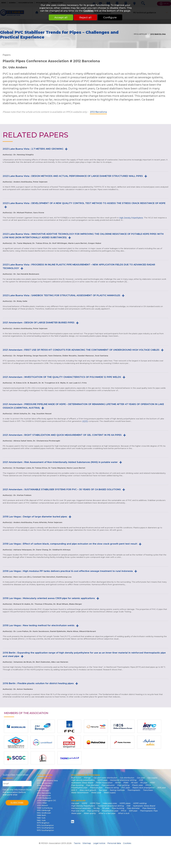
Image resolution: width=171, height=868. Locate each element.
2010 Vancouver (44, 795)
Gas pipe (141, 778)
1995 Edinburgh (44, 810)
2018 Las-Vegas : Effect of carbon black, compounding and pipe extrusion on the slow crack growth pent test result (70, 544)
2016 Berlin (42, 788)
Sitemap (87, 843)
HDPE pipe (102, 780)
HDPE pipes (125, 803)
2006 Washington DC (46, 800)
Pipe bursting (77, 785)
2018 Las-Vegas (44, 785)
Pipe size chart (78, 811)
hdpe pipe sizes (110, 803)
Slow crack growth (88, 790)
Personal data (114, 843)
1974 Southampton (45, 825)
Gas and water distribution (105, 778)
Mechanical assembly (81, 808)
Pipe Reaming (149, 808)
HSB (141, 780)
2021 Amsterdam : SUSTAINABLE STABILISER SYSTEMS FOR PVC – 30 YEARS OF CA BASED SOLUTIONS (62, 489)
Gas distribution (127, 778)
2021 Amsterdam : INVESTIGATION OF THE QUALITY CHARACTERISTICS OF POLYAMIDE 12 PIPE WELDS (62, 377)
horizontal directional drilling (111, 806)
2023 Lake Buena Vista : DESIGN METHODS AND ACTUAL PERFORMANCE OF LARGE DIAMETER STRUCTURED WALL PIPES (73, 176)
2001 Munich (42, 805)
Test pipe (103, 790)
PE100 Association (104, 783)
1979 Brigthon (43, 823)
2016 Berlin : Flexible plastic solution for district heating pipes (38, 683)
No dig (96, 808)
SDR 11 (74, 790)
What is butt (124, 813)
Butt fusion (76, 778)
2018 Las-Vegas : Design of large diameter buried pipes (35, 517)
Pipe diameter (92, 785)
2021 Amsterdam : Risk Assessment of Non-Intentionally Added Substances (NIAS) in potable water (60, 462)
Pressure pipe (96, 788)
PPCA (148, 785)
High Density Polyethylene (131, 218)
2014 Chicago (43, 790)
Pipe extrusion (108, 785)
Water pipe (96, 793)
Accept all (61, 17)
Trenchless (148, 790)
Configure (110, 17)
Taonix (77, 843)
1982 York (41, 820)
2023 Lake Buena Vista (47, 780)
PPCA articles (140, 34)
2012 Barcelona (158, 34)
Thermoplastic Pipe (149, 811)
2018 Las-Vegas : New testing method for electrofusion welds (39, 625)
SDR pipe (161, 788)
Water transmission (80, 793)
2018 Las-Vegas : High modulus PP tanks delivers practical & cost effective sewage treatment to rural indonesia (68, 571)
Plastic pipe (137, 785)
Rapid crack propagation (143, 788)
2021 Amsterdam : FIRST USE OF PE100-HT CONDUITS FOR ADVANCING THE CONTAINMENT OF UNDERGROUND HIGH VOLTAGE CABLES (81, 350)
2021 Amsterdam (44, 783)
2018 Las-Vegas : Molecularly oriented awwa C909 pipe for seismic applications (49, 598)
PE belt (134, 783)
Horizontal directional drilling (123, 780)
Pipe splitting (123, 785)
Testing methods (117, 790)
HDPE (85, 421)
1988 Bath (41, 815)
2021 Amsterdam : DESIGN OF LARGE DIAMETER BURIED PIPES (39, 323)
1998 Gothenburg (45, 808)
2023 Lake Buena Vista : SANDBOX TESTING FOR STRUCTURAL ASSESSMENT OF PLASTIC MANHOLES (61, 295)
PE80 (126, 783)
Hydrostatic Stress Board (82, 783)
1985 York (41, 818)
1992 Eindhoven (44, 813)
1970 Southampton (45, 830)
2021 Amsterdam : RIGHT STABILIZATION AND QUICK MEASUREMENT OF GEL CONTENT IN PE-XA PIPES (62, 435)
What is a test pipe (107, 813)
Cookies (88, 11)
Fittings (87, 778)
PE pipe (144, 783)
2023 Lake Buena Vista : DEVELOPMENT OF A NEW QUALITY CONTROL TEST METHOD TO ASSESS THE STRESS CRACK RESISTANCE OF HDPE (84, 203)
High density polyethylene (83, 780)
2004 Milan (42, 803)
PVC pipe (126, 788)
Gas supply (152, 778)
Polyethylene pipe (79, 788)
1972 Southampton (45, 828)
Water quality (90, 813)
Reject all (85, 17)
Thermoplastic (134, 790)
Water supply (110, 793)
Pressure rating (112, 788)
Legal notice (99, 843)
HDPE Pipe (95, 803)
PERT (152, 783)
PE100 (118, 783)
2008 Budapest (44, 798)
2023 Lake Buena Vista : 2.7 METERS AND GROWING (33, 149)
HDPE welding (140, 803)
